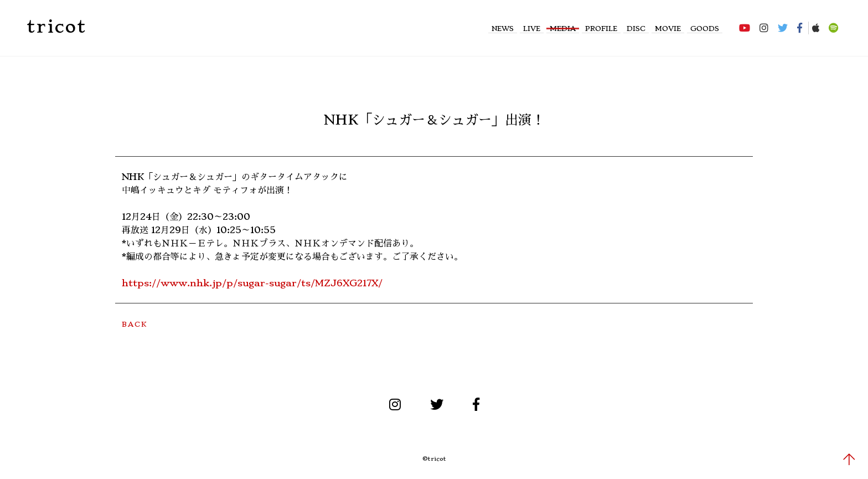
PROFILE (601, 29)
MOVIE (668, 29)
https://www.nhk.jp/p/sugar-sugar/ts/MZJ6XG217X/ (252, 283)
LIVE (532, 29)
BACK (135, 324)
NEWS (503, 29)
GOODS (705, 29)
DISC (636, 29)
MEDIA (563, 29)
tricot (56, 27)
